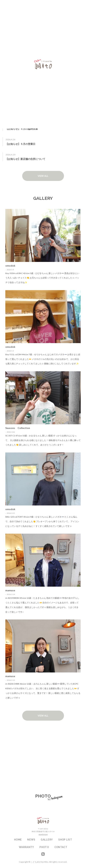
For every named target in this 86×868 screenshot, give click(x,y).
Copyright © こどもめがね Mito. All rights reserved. (43, 862)
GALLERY (47, 840)
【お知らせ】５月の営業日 (20, 144)
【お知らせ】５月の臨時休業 (22, 129)
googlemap (43, 834)
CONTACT (61, 847)
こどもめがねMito (43, 821)
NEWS (31, 840)
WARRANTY (43, 769)
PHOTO (44, 847)
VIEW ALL (43, 176)
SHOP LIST (43, 744)
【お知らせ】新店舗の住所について (25, 159)
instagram (43, 854)
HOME (18, 840)
